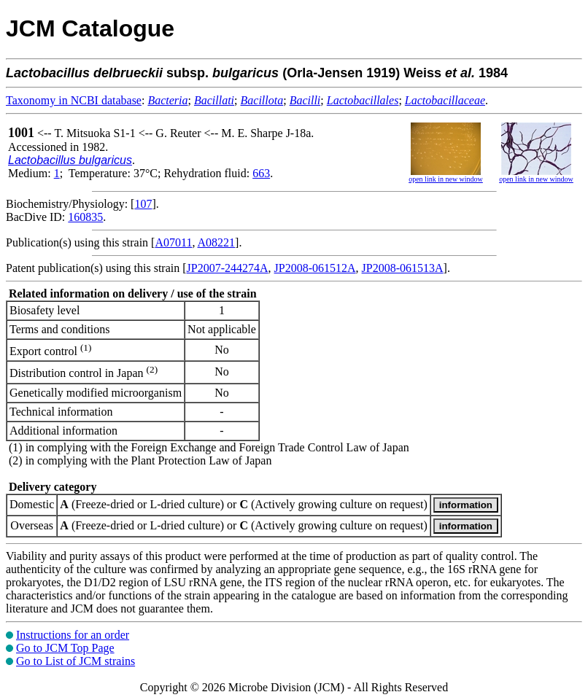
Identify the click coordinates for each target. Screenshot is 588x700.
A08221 (217, 242)
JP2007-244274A (228, 268)
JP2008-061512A (315, 268)
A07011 (173, 242)
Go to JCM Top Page (65, 648)
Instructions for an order (73, 635)
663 (261, 173)
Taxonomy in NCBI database (74, 100)
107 (143, 204)
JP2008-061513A (403, 268)
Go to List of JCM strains (76, 661)
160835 (85, 217)
